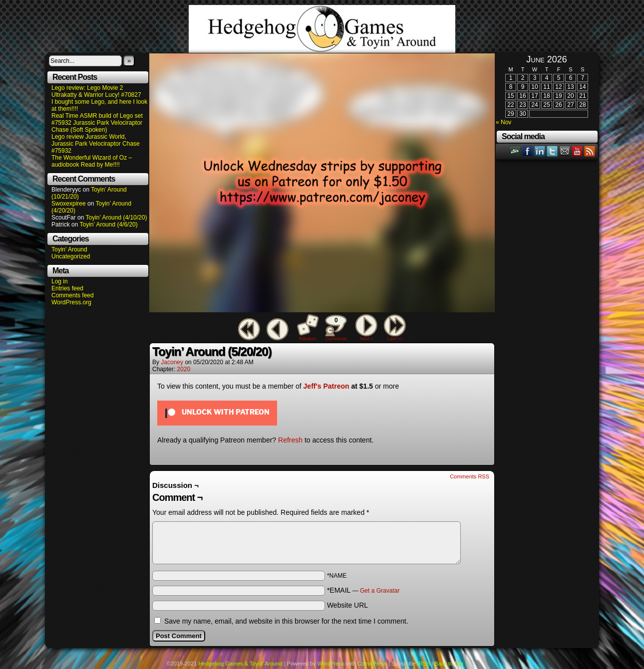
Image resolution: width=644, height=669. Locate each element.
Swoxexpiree (69, 204)
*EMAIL (363, 590)
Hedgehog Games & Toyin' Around (322, 29)
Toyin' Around (69, 249)
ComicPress (372, 664)
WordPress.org (71, 302)
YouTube (577, 151)
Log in (60, 281)
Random (308, 339)
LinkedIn (540, 151)
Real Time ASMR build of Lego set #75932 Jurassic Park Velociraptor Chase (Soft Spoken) (97, 123)
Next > (366, 339)
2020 (183, 369)
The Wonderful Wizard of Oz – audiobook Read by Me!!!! (92, 161)
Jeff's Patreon (326, 386)
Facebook (527, 151)
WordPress (331, 664)
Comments (336, 328)
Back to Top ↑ (451, 664)
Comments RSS (470, 476)
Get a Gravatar (380, 591)
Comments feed (73, 295)
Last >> (395, 339)
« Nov (503, 122)
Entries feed (67, 288)
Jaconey (172, 362)
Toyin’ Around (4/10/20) (117, 218)
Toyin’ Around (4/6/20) (109, 224)
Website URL (347, 605)
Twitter (552, 151)
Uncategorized (71, 256)
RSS (590, 151)
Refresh (290, 440)
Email (565, 151)
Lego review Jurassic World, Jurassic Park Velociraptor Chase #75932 (96, 144)
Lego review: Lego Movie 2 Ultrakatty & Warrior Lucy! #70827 (96, 91)
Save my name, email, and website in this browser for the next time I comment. (286, 621)
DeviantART (515, 151)
